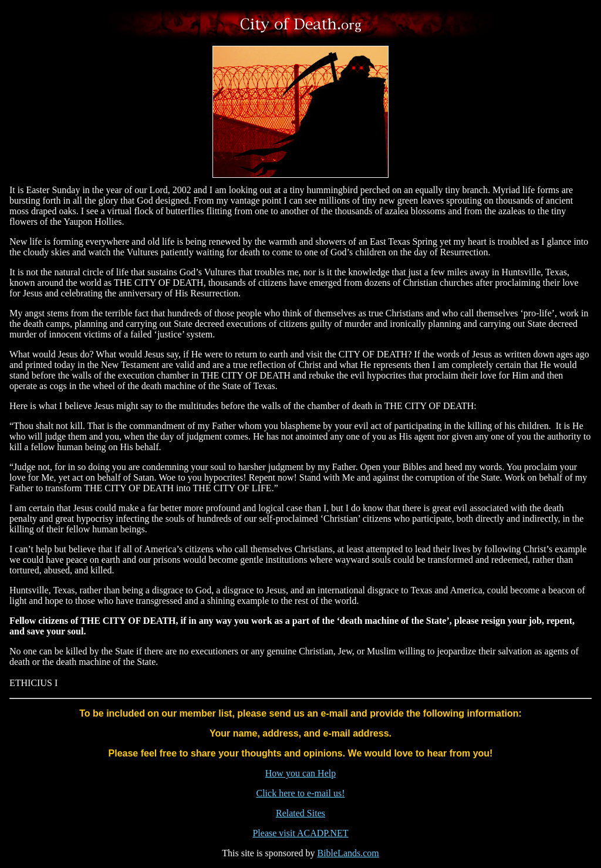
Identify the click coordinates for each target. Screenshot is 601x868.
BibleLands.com (348, 853)
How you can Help (300, 773)
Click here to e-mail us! (300, 793)
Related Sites (300, 813)
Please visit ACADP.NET (300, 833)
